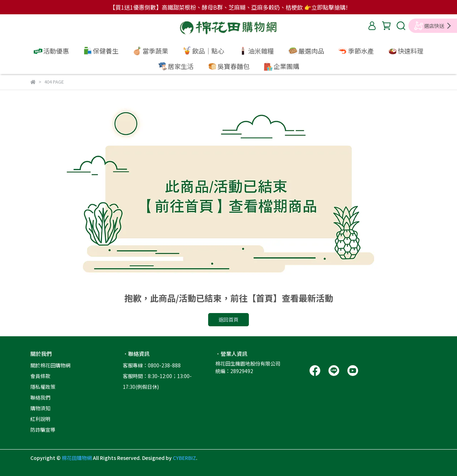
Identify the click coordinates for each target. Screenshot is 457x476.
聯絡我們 (40, 397)
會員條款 (40, 376)
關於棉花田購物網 (50, 365)
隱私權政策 (43, 387)
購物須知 (40, 408)
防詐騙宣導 (43, 430)
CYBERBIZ (184, 458)
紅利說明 (40, 419)
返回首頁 (228, 319)
